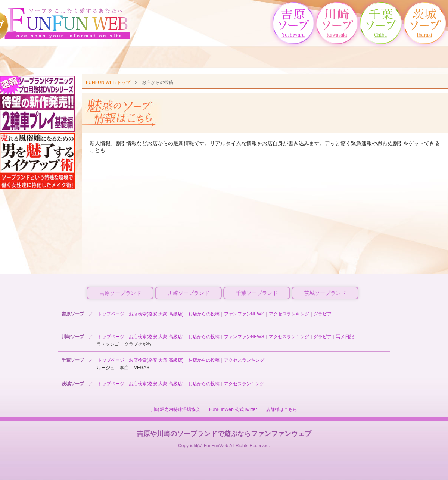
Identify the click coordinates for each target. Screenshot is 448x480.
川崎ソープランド (189, 293)
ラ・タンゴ (108, 344)
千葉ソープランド (257, 293)
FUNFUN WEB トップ (108, 82)
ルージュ (106, 368)
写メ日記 (345, 337)
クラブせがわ (138, 344)
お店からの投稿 (204, 314)
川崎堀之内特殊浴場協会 (175, 409)
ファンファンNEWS (244, 314)
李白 (124, 368)
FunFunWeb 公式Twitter (233, 409)
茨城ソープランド (325, 293)
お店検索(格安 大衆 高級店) (156, 314)
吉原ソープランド (120, 293)
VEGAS (142, 368)
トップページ (111, 314)
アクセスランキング (289, 314)
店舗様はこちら (281, 409)
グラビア (323, 314)
